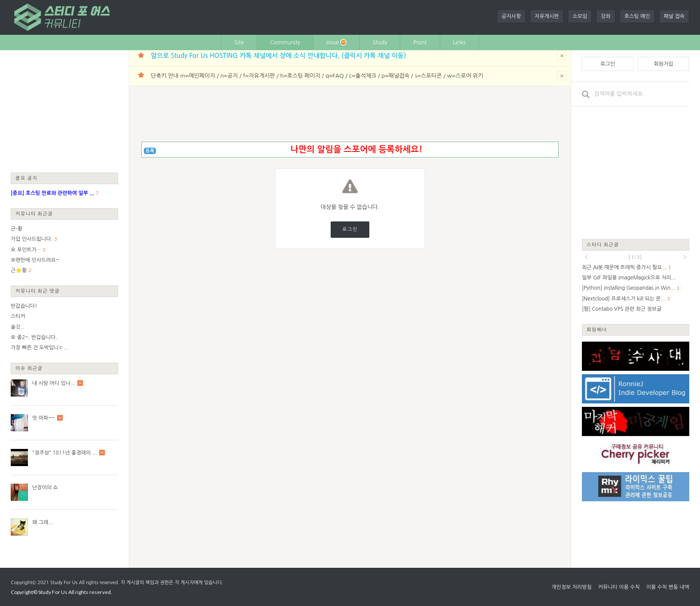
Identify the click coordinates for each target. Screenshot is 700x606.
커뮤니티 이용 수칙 (619, 587)
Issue (336, 42)
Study (380, 42)
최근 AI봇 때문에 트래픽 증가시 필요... (624, 267)
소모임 (580, 16)
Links (460, 42)
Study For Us (64, 583)
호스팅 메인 (637, 16)
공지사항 (511, 16)
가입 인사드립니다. (32, 239)
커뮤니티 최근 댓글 (38, 291)
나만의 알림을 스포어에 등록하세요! (356, 149)
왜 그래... (43, 522)
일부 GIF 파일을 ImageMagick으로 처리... (629, 278)
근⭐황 (19, 270)
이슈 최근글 (29, 368)
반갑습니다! (24, 306)
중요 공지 (27, 178)
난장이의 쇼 (45, 488)
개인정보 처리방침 (572, 587)
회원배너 (597, 329)
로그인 (350, 229)
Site (239, 42)
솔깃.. (17, 327)
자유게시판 (547, 16)
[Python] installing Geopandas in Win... (628, 288)
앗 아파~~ (44, 418)
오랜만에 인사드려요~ (35, 260)
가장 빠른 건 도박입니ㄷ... (40, 348)
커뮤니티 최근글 (34, 214)
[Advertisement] (64, 111)
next (685, 257)
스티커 (18, 316)
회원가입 (663, 64)
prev (586, 257)
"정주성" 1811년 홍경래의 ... (65, 453)
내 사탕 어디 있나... (54, 383)
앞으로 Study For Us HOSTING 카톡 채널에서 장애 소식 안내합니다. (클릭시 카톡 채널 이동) (278, 56)
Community (285, 42)
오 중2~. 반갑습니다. (34, 337)
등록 (150, 151)
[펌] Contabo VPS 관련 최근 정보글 (622, 309)
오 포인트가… (26, 250)
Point (420, 42)
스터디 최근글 (603, 244)
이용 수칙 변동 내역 (668, 587)
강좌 (606, 16)
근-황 (17, 229)
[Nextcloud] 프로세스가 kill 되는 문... (624, 299)
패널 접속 (674, 16)
